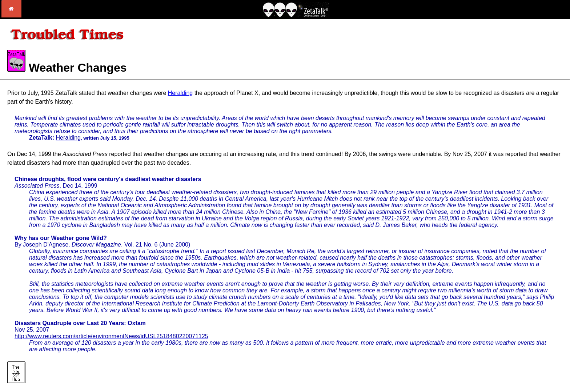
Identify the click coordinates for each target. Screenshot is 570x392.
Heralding (180, 93)
